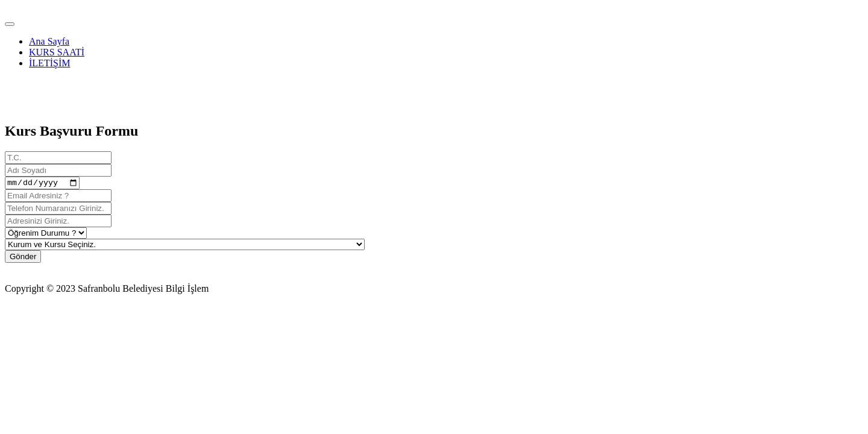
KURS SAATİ (57, 52)
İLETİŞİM (49, 63)
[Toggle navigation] (10, 24)
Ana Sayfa (49, 41)
